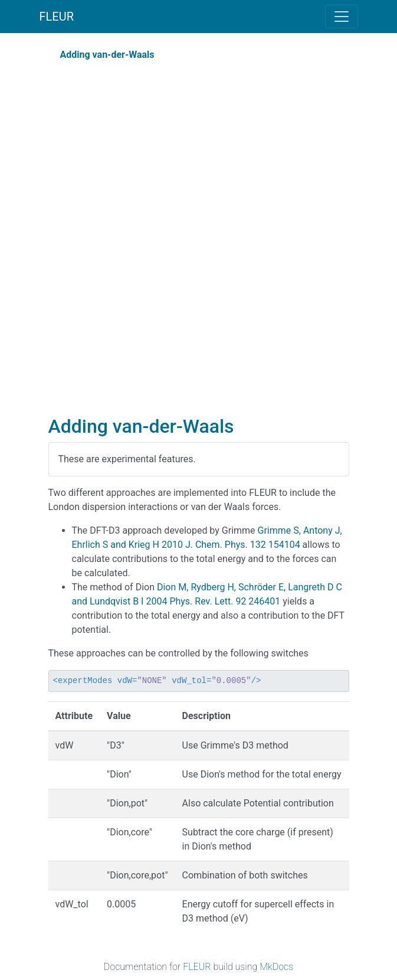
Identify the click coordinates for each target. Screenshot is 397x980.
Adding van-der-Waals (107, 55)
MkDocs (276, 967)
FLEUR (57, 17)
